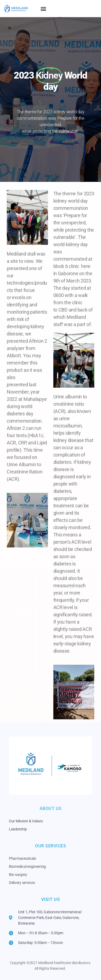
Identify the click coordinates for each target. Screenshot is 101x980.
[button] (43, 8)
